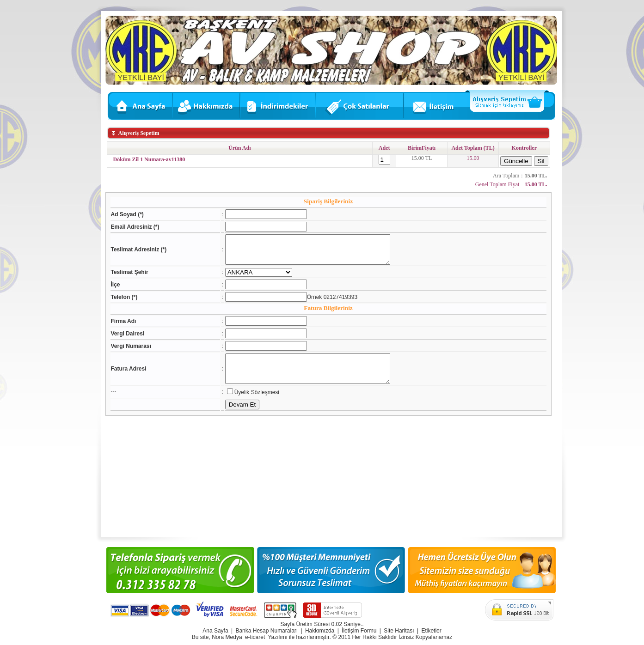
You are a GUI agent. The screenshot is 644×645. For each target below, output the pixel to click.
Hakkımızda (320, 631)
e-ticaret (255, 637)
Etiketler (431, 631)
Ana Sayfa (215, 631)
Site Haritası (399, 631)
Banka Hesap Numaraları (267, 631)
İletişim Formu (359, 631)
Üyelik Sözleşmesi (248, 403)
